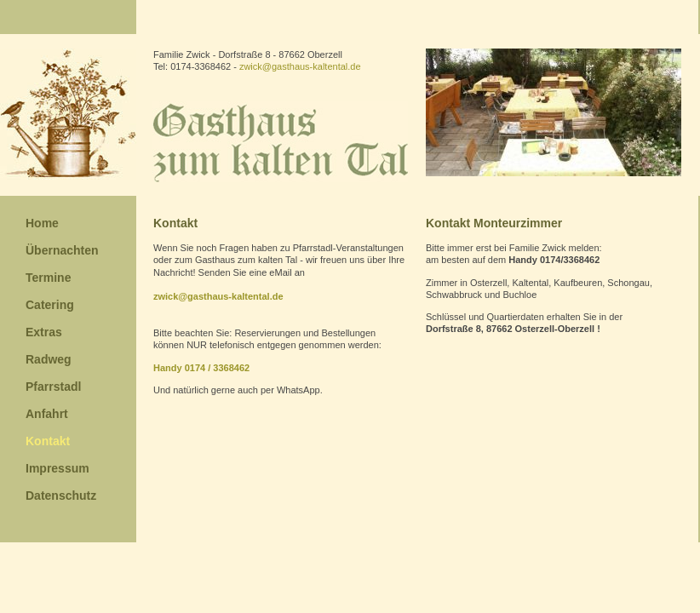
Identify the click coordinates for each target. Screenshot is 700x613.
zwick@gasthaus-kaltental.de (300, 66)
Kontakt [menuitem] (48, 441)
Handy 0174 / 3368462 (201, 368)
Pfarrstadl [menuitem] (53, 387)
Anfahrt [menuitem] (47, 414)
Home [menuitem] (42, 223)
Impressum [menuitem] (57, 468)
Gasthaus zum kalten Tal (280, 142)
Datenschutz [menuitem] (61, 496)
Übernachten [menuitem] (62, 250)
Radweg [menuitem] (49, 359)
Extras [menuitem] (44, 332)
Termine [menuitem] (48, 278)
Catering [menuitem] (50, 305)
